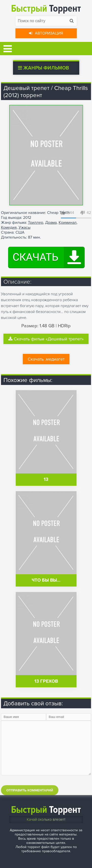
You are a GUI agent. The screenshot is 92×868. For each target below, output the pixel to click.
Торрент (46, 9)
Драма (51, 223)
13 (46, 479)
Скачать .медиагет (46, 359)
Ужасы (25, 227)
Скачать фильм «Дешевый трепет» (46, 339)
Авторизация (46, 33)
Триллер (36, 223)
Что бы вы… (46, 580)
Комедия (9, 227)
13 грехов (46, 681)
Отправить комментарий (30, 790)
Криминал (68, 223)
